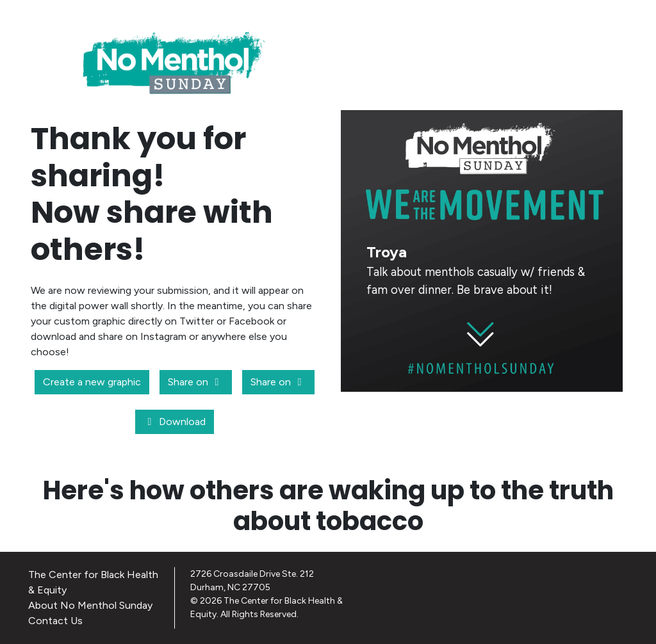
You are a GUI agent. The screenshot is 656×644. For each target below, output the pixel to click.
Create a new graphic (92, 382)
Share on (196, 382)
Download (175, 422)
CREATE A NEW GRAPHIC (482, 414)
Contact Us (55, 621)
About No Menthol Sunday (90, 605)
